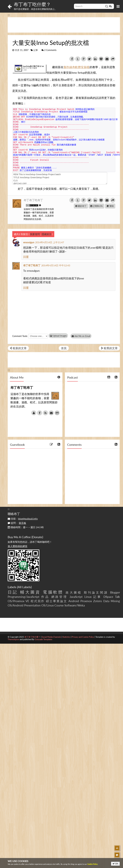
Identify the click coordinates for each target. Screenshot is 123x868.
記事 (36, 50)
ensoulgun (29, 242)
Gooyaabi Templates (44, 639)
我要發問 (35, 234)
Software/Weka (75, 605)
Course (59, 605)
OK (115, 864)
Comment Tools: (20, 336)
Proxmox (86, 601)
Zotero (98, 601)
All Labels (24, 587)
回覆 (26, 257)
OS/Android (16, 605)
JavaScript (76, 597)
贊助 (110, 206)
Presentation (32, 605)
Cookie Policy (92, 864)
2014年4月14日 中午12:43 (56, 265)
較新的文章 (18, 348)
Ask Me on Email (82, 336)
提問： (17, 523)
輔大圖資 (30, 592)
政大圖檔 (74, 592)
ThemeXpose (13, 639)
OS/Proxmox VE (18, 601)
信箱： (23, 519)
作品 (45, 597)
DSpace (108, 597)
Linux (88, 597)
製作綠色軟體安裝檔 (77, 67)
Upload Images (58, 336)
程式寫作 (38, 601)
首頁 (64, 348)
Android (74, 601)
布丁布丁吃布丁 (33, 200)
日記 (13, 592)
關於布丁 (81, 206)
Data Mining (112, 601)
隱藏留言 (47, 234)
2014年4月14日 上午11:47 (50, 242)
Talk (117, 597)
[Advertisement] (64, 25)
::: (9, 15)
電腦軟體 (53, 592)
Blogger (115, 592)
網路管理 (60, 597)
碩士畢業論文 (57, 601)
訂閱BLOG (96, 206)
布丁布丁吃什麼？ (32, 4)
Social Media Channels (51, 637)
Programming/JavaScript (24, 597)
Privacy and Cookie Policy (83, 637)
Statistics (66, 637)
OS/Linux (48, 605)
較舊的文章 (109, 348)
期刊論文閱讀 (96, 592)
